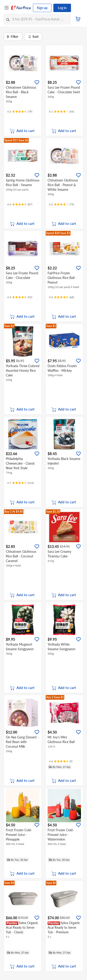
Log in (62, 8)
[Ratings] (20, 112)
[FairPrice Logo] (21, 8)
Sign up (42, 8)
